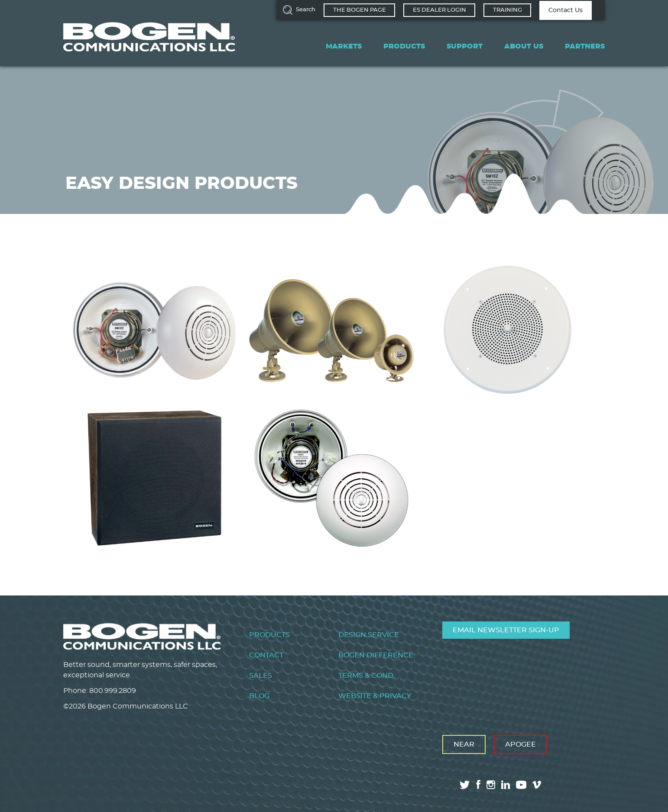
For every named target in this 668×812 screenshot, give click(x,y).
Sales (261, 676)
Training (507, 10)
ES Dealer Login (439, 10)
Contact (266, 655)
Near (464, 744)
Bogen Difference (376, 655)
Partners (585, 46)
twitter (465, 785)
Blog (259, 696)
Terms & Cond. (367, 676)
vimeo (538, 785)
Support (465, 46)
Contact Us (566, 10)
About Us (524, 46)
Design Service (369, 635)
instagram (491, 785)
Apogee (520, 744)
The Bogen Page (360, 10)
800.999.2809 (113, 691)
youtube (521, 785)
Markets (344, 46)
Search (306, 10)
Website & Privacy (375, 696)
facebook (478, 785)
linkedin (506, 785)
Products (404, 46)
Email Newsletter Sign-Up (506, 630)
